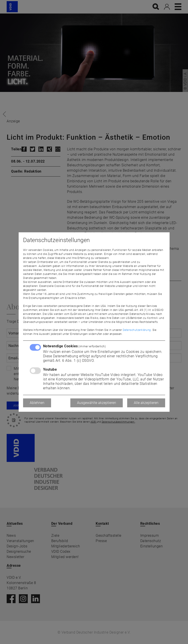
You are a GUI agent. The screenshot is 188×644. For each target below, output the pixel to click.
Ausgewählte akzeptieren (97, 403)
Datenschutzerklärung (137, 330)
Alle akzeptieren (146, 403)
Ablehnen (37, 403)
